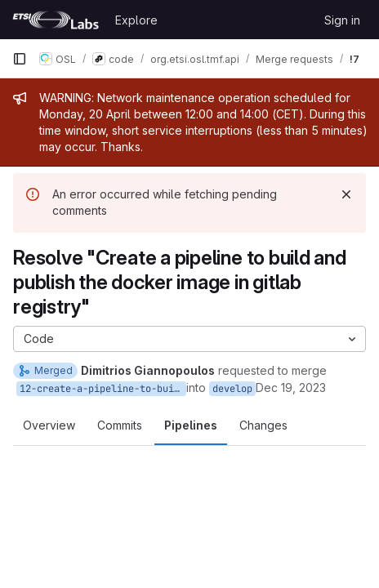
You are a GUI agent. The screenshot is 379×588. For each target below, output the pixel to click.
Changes (263, 425)
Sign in (342, 20)
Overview (49, 425)
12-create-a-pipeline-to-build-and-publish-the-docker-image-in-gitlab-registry (103, 389)
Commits (120, 425)
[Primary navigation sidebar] (20, 59)
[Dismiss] (346, 194)
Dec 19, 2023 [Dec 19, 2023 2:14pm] (291, 388)
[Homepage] (56, 20)
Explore (136, 20)
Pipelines (191, 425)
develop (232, 389)
